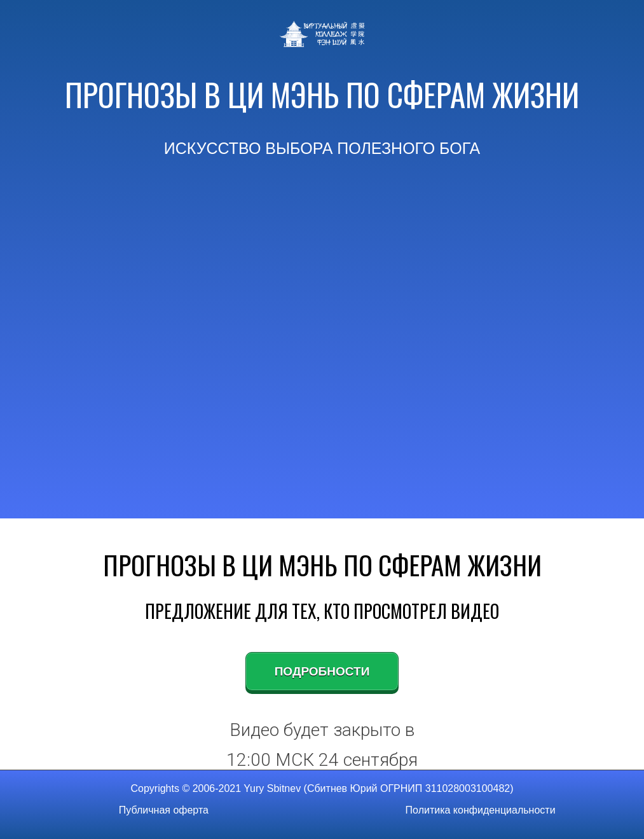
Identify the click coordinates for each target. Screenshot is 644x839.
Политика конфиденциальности (481, 810)
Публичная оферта (164, 810)
